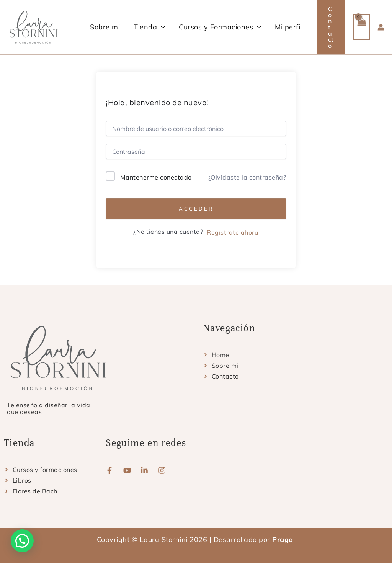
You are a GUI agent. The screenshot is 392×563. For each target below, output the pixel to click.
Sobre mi (105, 27)
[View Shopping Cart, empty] (361, 27)
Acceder (196, 209)
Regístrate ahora (233, 232)
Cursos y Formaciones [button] (220, 27)
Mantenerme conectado (156, 177)
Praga (284, 539)
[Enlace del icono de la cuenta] (381, 27)
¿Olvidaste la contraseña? (247, 177)
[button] (161, 27)
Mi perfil (288, 27)
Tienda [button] (149, 27)
